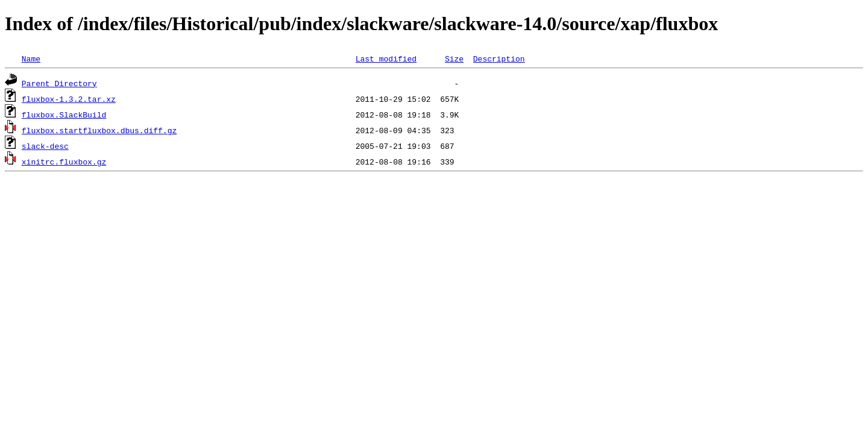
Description (499, 58)
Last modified (386, 58)
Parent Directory (59, 83)
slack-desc (45, 146)
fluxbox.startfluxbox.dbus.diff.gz (99, 130)
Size (454, 58)
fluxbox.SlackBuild (64, 115)
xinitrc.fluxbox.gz (64, 162)
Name (31, 58)
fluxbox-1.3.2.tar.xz (69, 99)
